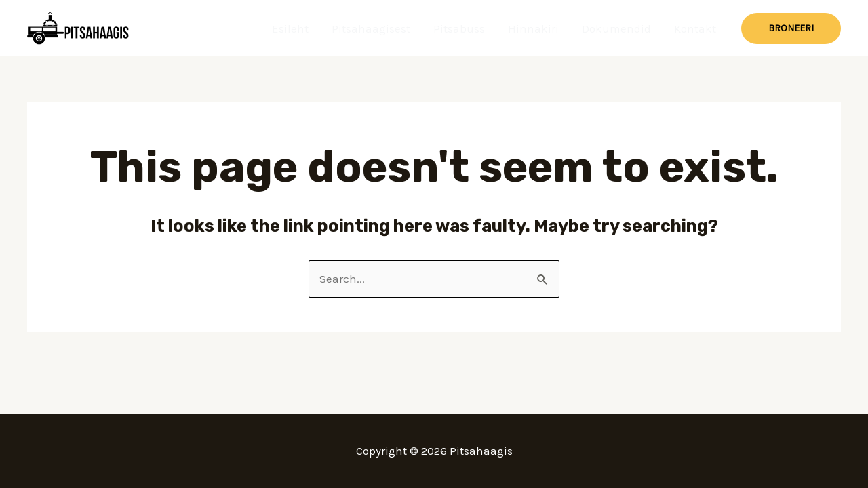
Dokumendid (616, 28)
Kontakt (695, 28)
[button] (791, 28)
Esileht (290, 28)
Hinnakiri (533, 28)
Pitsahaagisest (371, 28)
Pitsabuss (459, 28)
